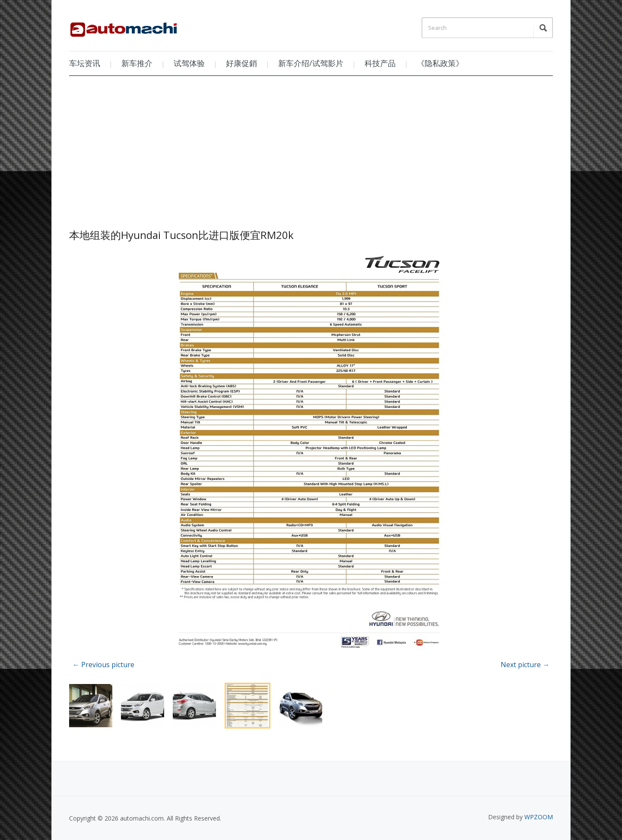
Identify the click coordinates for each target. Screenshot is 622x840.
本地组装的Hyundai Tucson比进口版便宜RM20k (181, 235)
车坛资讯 (85, 63)
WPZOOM (539, 817)
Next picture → (525, 665)
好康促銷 (241, 63)
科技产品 (380, 63)
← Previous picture (103, 665)
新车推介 (137, 63)
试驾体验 (189, 63)
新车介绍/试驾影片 (311, 63)
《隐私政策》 (440, 63)
